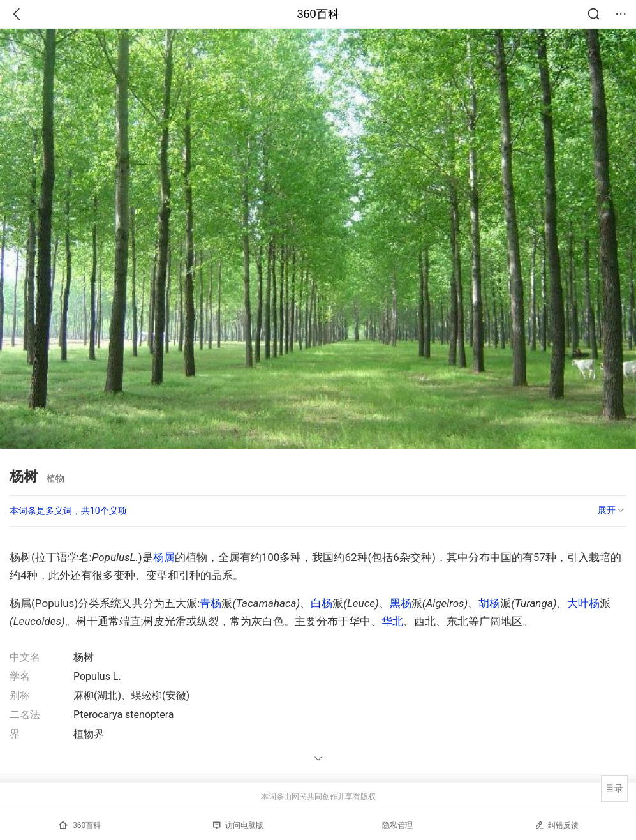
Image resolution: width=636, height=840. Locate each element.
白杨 (322, 603)
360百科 (318, 14)
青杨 (211, 603)
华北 (392, 621)
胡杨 (489, 603)
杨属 (164, 557)
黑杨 (401, 603)
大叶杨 (583, 603)
